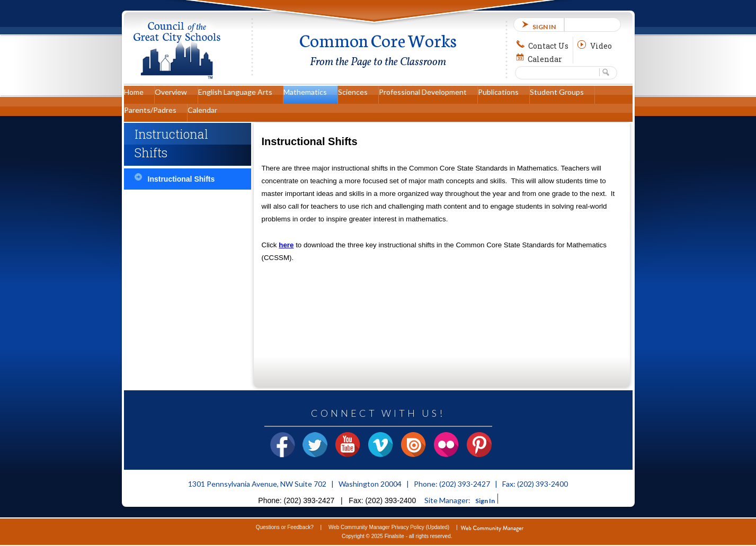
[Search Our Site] (557, 72)
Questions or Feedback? (285, 527)
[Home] (139, 95)
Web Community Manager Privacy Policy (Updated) (389, 527)
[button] (606, 72)
